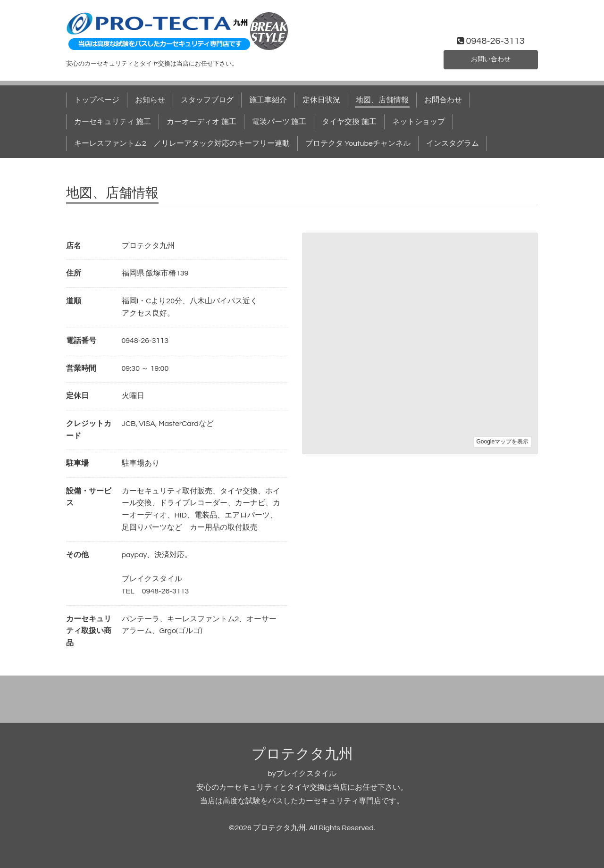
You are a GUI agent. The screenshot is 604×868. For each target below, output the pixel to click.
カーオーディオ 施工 (201, 122)
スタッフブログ (207, 100)
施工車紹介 (268, 100)
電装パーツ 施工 (279, 122)
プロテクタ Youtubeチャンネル (358, 143)
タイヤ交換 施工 (349, 122)
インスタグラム (453, 143)
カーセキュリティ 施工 (113, 122)
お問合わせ (443, 100)
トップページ (97, 100)
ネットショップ (419, 122)
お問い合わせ (491, 58)
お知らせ (150, 100)
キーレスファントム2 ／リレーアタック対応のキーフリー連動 (182, 143)
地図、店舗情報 (382, 100)
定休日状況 (321, 100)
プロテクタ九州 (302, 754)
